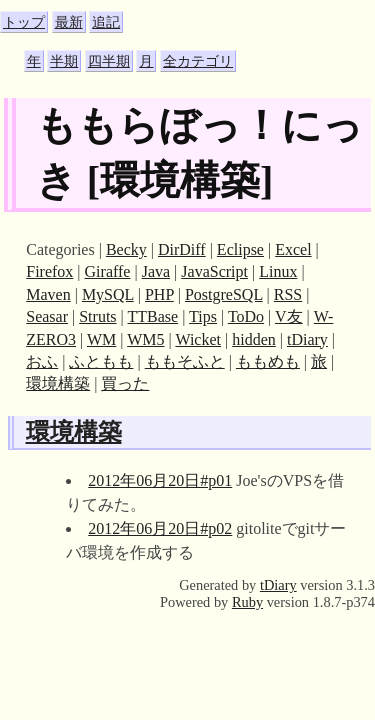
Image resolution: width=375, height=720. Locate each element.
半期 (64, 61)
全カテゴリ (198, 61)
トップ (24, 22)
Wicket (198, 339)
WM (101, 339)
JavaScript (214, 271)
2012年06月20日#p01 (160, 480)
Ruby (247, 602)
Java (156, 271)
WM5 (145, 339)
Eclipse (240, 249)
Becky (126, 249)
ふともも (101, 361)
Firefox (49, 271)
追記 (106, 22)
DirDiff (182, 249)
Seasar (47, 316)
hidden (254, 339)
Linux (278, 271)
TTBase (152, 316)
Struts (97, 316)
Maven (48, 294)
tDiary (307, 339)
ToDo (246, 316)
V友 (289, 316)
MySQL (108, 294)
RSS (288, 294)
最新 (69, 22)
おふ (42, 361)
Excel (293, 249)
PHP (159, 294)
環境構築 (58, 383)
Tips (203, 316)
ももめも (268, 361)
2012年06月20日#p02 (160, 528)
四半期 (109, 61)
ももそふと (185, 361)
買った (125, 383)
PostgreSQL (224, 294)
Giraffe (108, 271)
